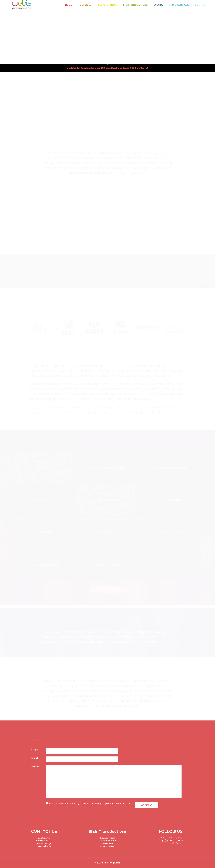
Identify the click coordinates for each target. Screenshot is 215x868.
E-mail (35, 758)
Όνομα (35, 749)
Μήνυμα (35, 767)
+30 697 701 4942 (44, 841)
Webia (117, 863)
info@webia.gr (44, 843)
